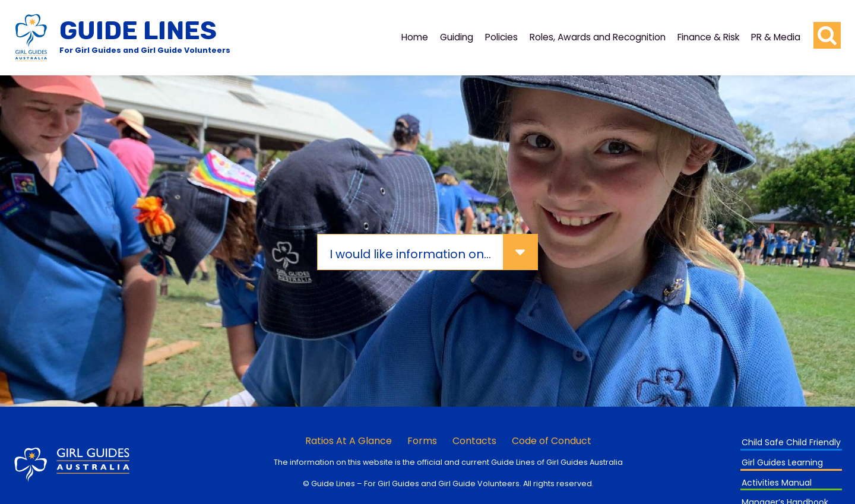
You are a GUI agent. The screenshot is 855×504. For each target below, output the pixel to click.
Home (415, 37)
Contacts (474, 441)
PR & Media (776, 37)
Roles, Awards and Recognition (598, 37)
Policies (501, 37)
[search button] (827, 36)
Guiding (457, 37)
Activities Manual (777, 483)
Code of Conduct (552, 441)
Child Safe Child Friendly (791, 442)
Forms (422, 441)
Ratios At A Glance (349, 441)
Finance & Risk (708, 37)
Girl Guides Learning (782, 462)
